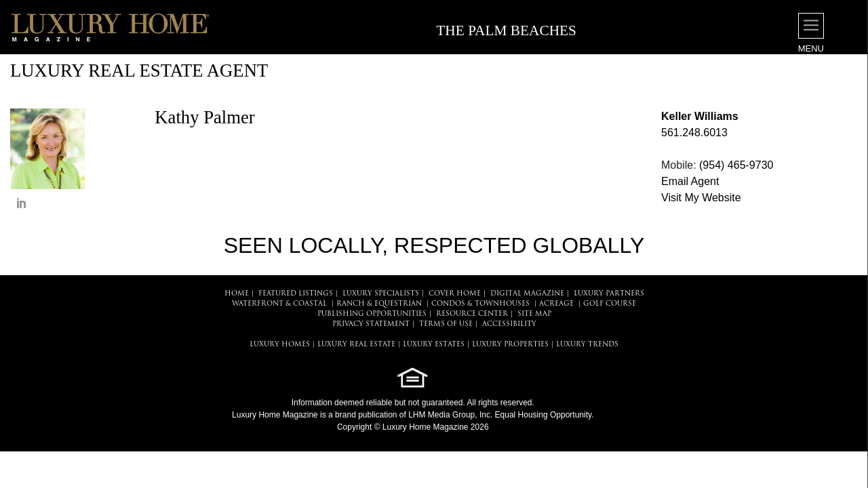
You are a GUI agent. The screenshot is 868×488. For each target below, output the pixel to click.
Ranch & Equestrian (379, 304)
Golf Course (610, 304)
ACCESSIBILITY (509, 324)
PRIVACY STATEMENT (371, 324)
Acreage (556, 304)
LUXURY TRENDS (587, 345)
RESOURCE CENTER (472, 314)
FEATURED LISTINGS (296, 294)
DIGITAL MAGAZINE (527, 294)
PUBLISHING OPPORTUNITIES (372, 314)
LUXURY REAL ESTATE (356, 345)
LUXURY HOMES (280, 345)
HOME (237, 294)
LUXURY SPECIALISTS (381, 294)
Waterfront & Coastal (279, 304)
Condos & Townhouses (480, 304)
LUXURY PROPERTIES (510, 345)
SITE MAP (534, 314)
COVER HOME (455, 294)
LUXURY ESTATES (434, 345)
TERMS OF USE (446, 324)
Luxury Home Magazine (275, 415)
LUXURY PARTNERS (609, 294)
